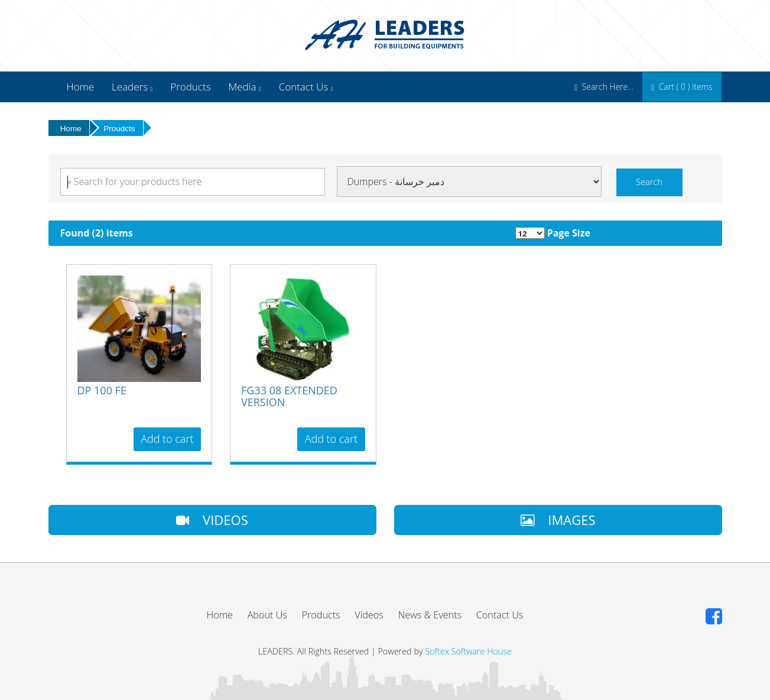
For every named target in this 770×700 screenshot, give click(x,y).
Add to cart (167, 439)
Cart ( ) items (682, 87)
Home (81, 87)
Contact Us (500, 615)
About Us (267, 615)
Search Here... (604, 87)
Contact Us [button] (306, 87)
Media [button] (245, 87)
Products (190, 87)
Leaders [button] (132, 87)
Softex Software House (468, 651)
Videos (369, 615)
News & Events (430, 615)
